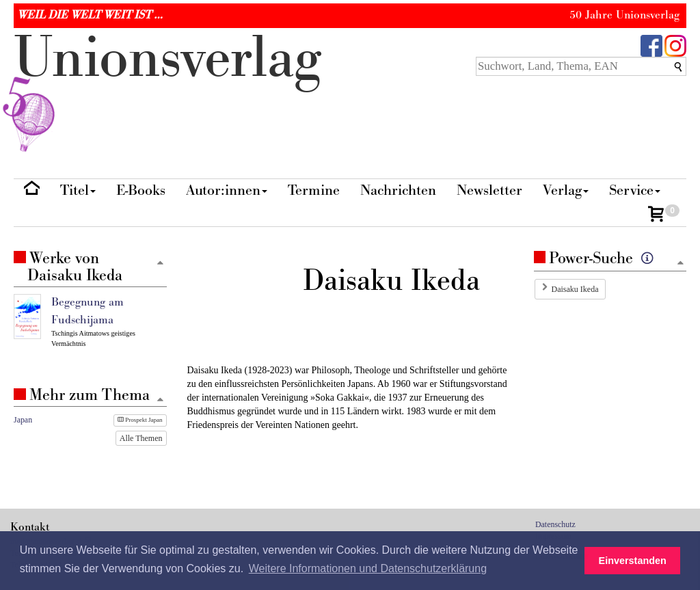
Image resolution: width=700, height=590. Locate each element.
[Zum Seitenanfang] (680, 264)
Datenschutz (555, 524)
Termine (314, 190)
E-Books (141, 190)
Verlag (566, 190)
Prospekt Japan (140, 420)
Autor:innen (227, 190)
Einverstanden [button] (633, 561)
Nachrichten (398, 190)
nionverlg (167, 90)
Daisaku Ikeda (575, 289)
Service (635, 190)
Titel (78, 190)
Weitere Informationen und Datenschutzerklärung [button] (368, 568)
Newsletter (489, 190)
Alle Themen (141, 438)
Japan (23, 420)
